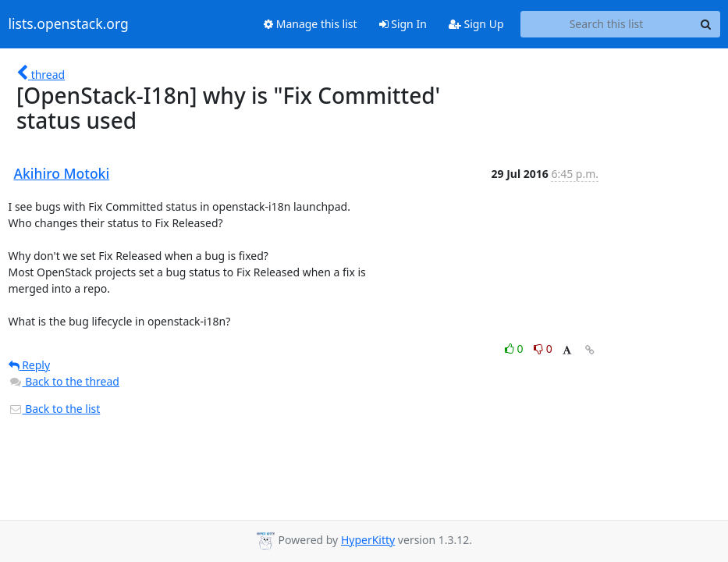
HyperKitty (368, 540)
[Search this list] (607, 24)
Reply (30, 365)
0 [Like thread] (515, 349)
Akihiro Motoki (62, 173)
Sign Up (476, 24)
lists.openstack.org (69, 24)
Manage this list (311, 24)
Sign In (403, 24)
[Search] (706, 24)
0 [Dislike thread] (543, 349)
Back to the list (55, 409)
